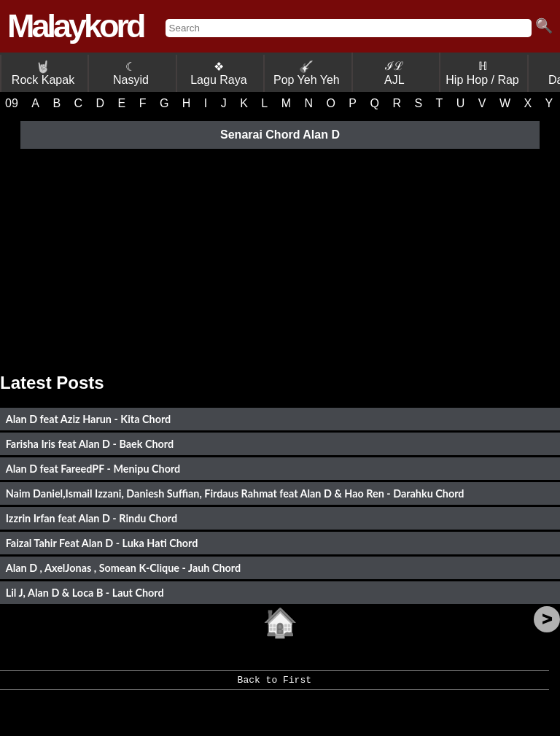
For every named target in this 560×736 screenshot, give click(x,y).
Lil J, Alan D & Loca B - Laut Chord (85, 593)
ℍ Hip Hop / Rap (482, 73)
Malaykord (75, 26)
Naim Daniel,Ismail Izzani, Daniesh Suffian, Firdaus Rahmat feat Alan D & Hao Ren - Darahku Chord (235, 493)
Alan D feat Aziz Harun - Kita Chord (89, 419)
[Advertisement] (280, 256)
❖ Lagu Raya (218, 73)
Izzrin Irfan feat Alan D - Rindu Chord (92, 518)
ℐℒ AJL (394, 73)
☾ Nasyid (131, 73)
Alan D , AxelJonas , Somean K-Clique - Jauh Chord (124, 568)
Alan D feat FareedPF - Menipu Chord (93, 469)
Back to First (275, 685)
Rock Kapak (43, 73)
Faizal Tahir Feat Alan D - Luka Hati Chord (102, 543)
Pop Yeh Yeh (307, 73)
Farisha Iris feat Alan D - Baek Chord (90, 444)
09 (12, 103)
